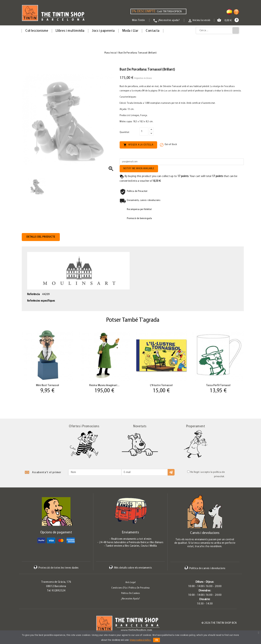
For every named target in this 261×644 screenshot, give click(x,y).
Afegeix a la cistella (138, 145)
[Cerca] (217, 30)
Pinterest (34, 624)
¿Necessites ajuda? (130, 599)
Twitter (28, 624)
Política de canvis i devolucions (205, 568)
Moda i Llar (130, 31)
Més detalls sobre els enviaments (130, 568)
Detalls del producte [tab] (41, 237)
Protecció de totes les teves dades (56, 568)
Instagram (40, 624)
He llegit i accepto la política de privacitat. (206, 474)
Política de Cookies (131, 593)
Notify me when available (139, 169)
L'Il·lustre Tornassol (161, 385)
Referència (33, 294)
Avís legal (130, 582)
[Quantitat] (144, 131)
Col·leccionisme (37, 31)
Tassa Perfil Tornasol (218, 385)
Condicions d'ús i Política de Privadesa (130, 588)
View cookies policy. (141, 640)
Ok (157, 640)
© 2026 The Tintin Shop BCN (219, 623)
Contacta (153, 31)
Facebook (22, 624)
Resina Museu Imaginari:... (104, 385)
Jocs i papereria (103, 31)
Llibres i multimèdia (70, 31)
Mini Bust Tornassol (47, 385)
